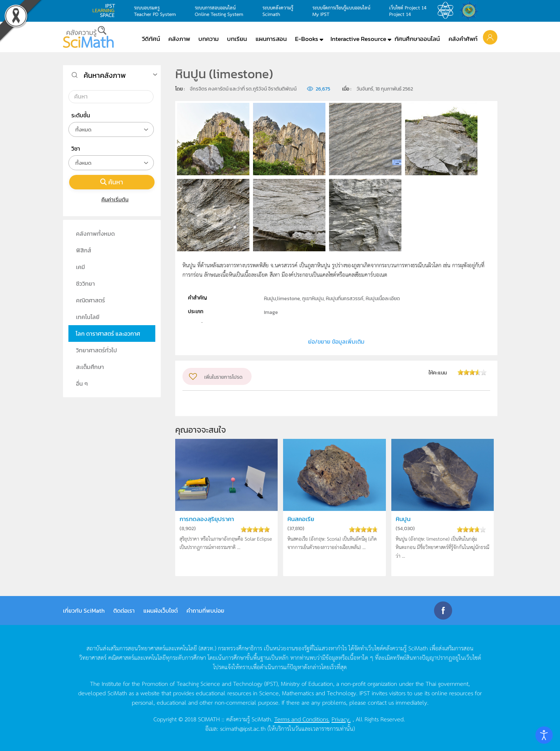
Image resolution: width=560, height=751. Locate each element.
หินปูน (403, 519)
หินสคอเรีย (301, 519)
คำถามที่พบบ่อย (205, 611)
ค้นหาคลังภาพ (105, 75)
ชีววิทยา (85, 284)
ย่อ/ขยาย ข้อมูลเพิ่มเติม (336, 341)
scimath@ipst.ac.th (243, 728)
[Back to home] (88, 37)
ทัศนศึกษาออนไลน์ (417, 39)
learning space (106, 11)
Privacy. (341, 719)
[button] (490, 37)
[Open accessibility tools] (544, 735)
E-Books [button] (307, 39)
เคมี (81, 267)
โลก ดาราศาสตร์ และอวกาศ (108, 333)
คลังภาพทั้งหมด (95, 234)
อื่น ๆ (82, 383)
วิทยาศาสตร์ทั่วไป (96, 350)
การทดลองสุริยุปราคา (207, 519)
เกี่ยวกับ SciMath (84, 611)
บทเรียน (237, 39)
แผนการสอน (271, 39)
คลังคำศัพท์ (463, 39)
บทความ (209, 39)
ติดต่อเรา (124, 611)
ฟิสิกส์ (84, 250)
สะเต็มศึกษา (90, 367)
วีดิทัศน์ (151, 39)
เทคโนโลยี (88, 317)
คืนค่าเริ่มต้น (112, 199)
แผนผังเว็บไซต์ (161, 611)
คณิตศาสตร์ (90, 300)
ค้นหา (112, 182)
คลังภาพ (179, 39)
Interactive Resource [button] (358, 39)
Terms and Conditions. (302, 719)
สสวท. (447, 11)
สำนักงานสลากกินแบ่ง (471, 11)
